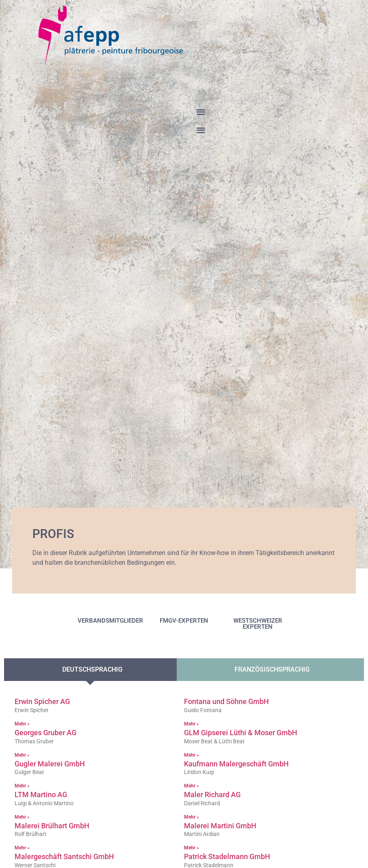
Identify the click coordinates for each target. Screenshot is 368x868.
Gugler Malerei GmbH (50, 764)
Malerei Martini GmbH (220, 826)
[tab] (90, 670)
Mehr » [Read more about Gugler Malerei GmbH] (22, 786)
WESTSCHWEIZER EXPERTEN (258, 624)
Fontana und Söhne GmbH (226, 701)
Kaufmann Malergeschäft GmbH (236, 764)
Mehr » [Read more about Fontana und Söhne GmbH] (191, 724)
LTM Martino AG (41, 795)
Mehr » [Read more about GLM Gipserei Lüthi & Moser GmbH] (191, 755)
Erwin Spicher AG (42, 701)
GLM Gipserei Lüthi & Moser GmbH (241, 733)
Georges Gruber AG (45, 733)
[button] (201, 112)
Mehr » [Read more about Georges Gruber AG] (22, 755)
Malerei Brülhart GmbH (52, 826)
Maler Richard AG (212, 795)
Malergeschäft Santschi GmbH (64, 856)
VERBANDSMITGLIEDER (110, 621)
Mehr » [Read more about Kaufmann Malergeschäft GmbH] (191, 786)
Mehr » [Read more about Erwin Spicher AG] (22, 724)
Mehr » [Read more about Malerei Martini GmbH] (191, 848)
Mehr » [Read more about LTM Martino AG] (22, 817)
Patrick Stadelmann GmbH (227, 856)
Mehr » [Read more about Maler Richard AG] (191, 817)
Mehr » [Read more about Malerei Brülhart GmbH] (22, 848)
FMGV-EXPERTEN (184, 621)
